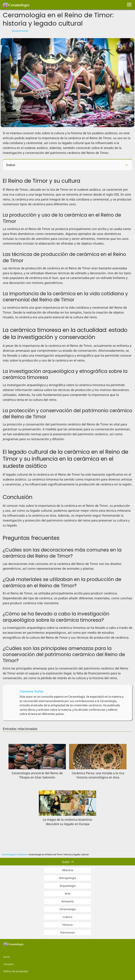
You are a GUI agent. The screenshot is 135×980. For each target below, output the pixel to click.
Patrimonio (68, 933)
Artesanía (67, 901)
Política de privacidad (16, 971)
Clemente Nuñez (20, 31)
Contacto (8, 964)
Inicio (7, 957)
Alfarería (68, 870)
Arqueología (68, 886)
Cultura (67, 917)
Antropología (67, 878)
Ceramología (68, 909)
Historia (67, 925)
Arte (67, 894)
